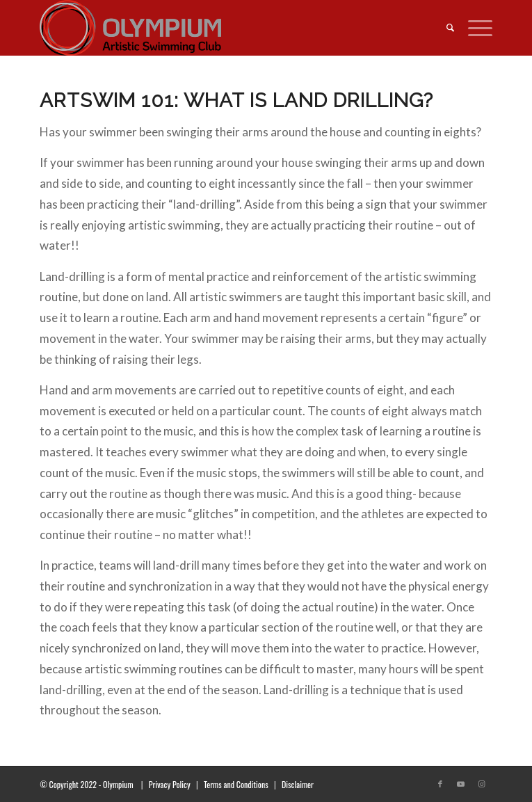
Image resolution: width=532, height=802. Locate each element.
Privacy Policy (170, 784)
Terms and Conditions (236, 784)
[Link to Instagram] (482, 784)
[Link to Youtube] (461, 784)
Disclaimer (298, 784)
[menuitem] (443, 28)
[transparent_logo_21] (220, 28)
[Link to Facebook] (440, 784)
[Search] (443, 28)
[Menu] (473, 28)
